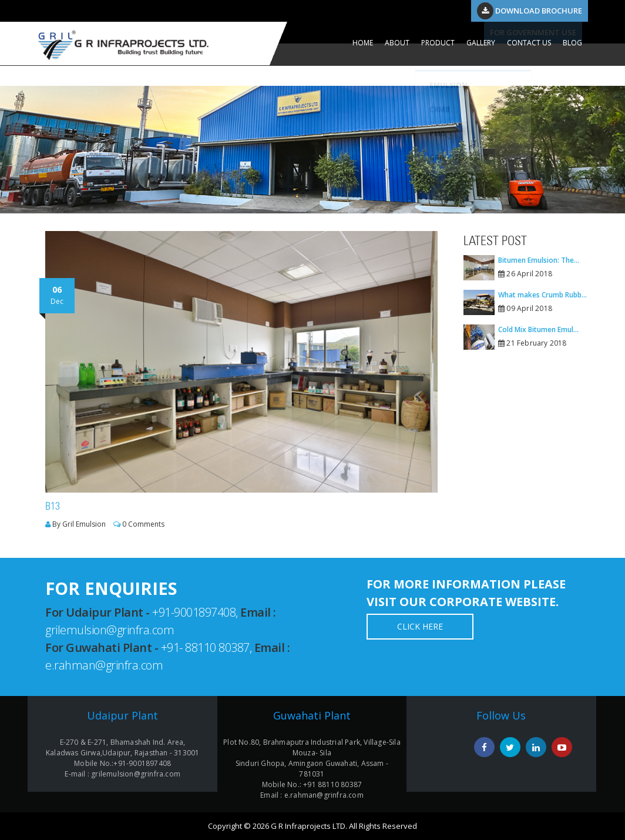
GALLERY (481, 43)
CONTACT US (529, 43)
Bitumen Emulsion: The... (539, 260)
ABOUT (397, 43)
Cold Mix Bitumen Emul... (538, 329)
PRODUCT (438, 43)
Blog (572, 43)
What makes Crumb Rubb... (542, 295)
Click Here (420, 626)
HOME (363, 43)
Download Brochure (530, 11)
